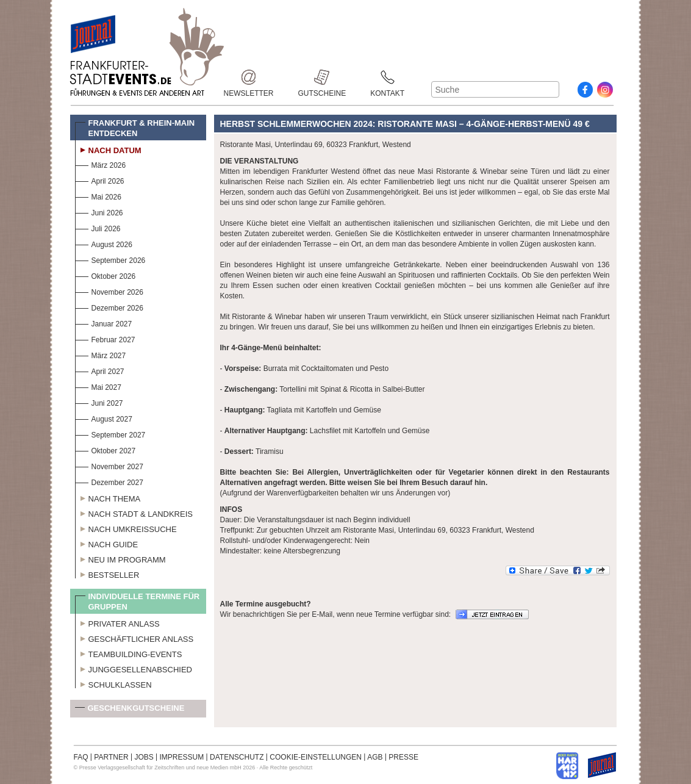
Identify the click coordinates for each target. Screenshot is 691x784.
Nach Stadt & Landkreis (134, 512)
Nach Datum (108, 149)
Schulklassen (113, 683)
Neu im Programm (120, 558)
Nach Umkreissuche (126, 528)
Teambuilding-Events (129, 653)
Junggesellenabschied (134, 668)
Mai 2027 (98, 386)
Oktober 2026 (106, 275)
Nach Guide (107, 543)
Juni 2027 (99, 402)
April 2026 (100, 180)
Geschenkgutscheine (130, 710)
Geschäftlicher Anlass (134, 638)
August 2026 (104, 243)
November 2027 (109, 465)
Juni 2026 (99, 211)
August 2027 (104, 418)
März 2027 (101, 354)
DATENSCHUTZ (237, 757)
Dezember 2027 (109, 481)
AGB (375, 757)
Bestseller (107, 574)
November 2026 (109, 291)
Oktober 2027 (106, 449)
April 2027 (100, 370)
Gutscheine (322, 77)
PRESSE (403, 757)
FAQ (81, 757)
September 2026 (110, 259)
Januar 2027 (104, 322)
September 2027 (110, 433)
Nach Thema (108, 497)
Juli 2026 (98, 227)
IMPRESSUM (182, 757)
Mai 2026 (98, 196)
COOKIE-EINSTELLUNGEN (316, 757)
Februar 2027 (105, 338)
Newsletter (249, 77)
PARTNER (111, 757)
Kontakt (387, 77)
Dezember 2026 (109, 307)
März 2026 (101, 164)
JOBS (144, 757)
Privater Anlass (117, 622)
